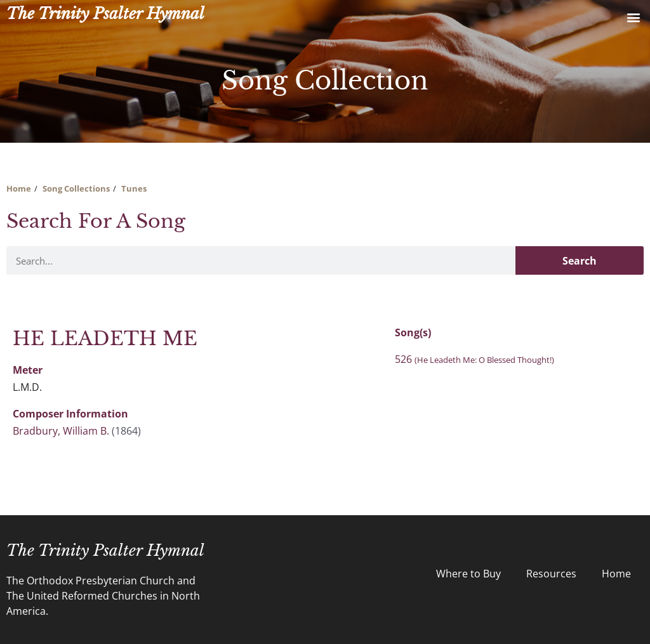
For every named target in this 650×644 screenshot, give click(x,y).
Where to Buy (468, 574)
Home (19, 188)
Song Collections (76, 188)
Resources (551, 574)
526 (474, 359)
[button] (633, 17)
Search (580, 261)
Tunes (134, 188)
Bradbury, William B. (61, 431)
